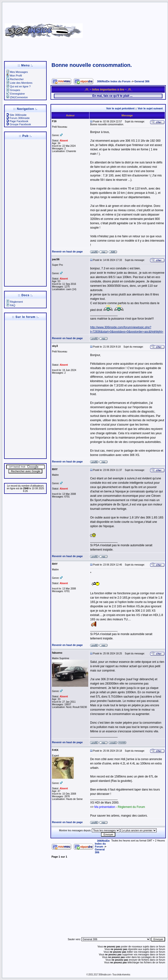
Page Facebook (17, 121)
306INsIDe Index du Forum (114, 81)
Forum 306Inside (18, 118)
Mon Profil (14, 76)
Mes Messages (17, 72)
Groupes (13, 90)
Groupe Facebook (19, 124)
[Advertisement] (133, 29)
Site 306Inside (16, 115)
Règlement (15, 302)
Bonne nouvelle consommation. (92, 65)
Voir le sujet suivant (150, 108)
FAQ (11, 305)
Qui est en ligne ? (18, 86)
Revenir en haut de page (67, 252)
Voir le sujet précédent (120, 108)
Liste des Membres (19, 83)
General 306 (142, 81)
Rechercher (15, 79)
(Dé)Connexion (17, 97)
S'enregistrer (16, 94)
